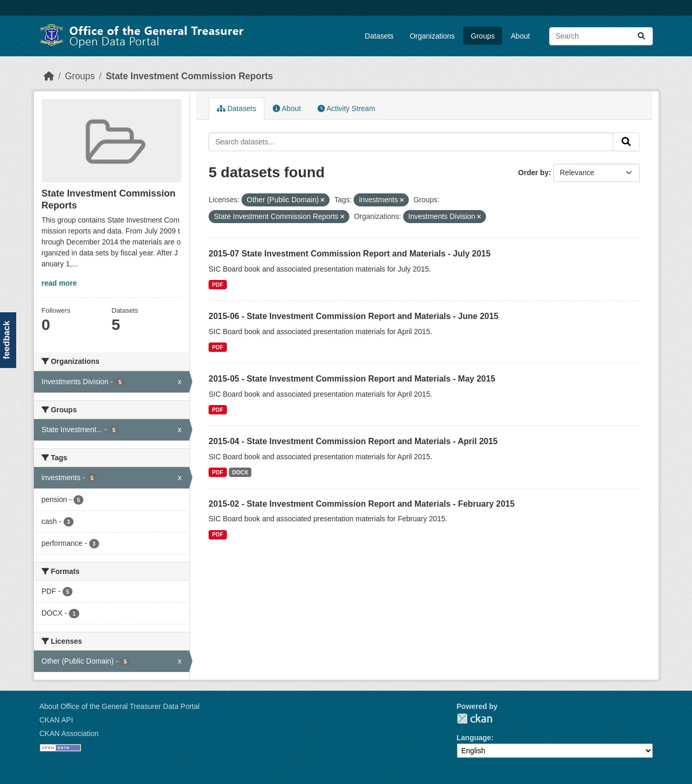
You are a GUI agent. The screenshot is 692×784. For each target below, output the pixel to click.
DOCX (240, 472)
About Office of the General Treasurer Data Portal (120, 706)
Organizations (432, 36)
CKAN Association (69, 733)
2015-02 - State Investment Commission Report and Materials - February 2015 (362, 504)
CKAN (475, 719)
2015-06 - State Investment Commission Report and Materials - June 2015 (354, 316)
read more (59, 283)
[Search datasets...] (601, 36)
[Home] (49, 76)
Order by (533, 173)
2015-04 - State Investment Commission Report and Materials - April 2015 (353, 441)
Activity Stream (346, 108)
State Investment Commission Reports (190, 76)
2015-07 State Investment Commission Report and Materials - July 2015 (350, 254)
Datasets (379, 36)
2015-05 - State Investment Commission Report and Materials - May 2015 (352, 379)
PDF (218, 285)
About (521, 36)
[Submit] (641, 36)
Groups (483, 36)
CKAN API (57, 720)
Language (474, 738)
